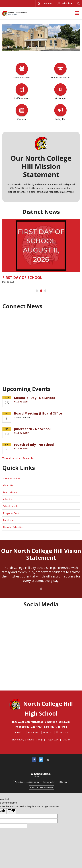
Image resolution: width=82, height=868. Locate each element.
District (66, 740)
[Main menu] (77, 13)
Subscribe (28, 458)
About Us (8, 485)
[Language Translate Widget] (45, 3)
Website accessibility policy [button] (27, 782)
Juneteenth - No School (32, 429)
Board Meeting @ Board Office (38, 413)
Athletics (8, 499)
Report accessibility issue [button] (42, 787)
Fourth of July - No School (34, 445)
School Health (10, 506)
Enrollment (9, 520)
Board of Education (13, 527)
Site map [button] (63, 782)
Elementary (18, 740)
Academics (34, 732)
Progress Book (11, 513)
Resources (62, 732)
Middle (31, 740)
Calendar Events (12, 478)
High (41, 740)
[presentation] (37, 291)
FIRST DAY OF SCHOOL (22, 277)
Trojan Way (52, 740)
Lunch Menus (10, 492)
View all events (11, 458)
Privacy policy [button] (49, 782)
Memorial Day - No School (34, 398)
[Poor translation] (11, 811)
